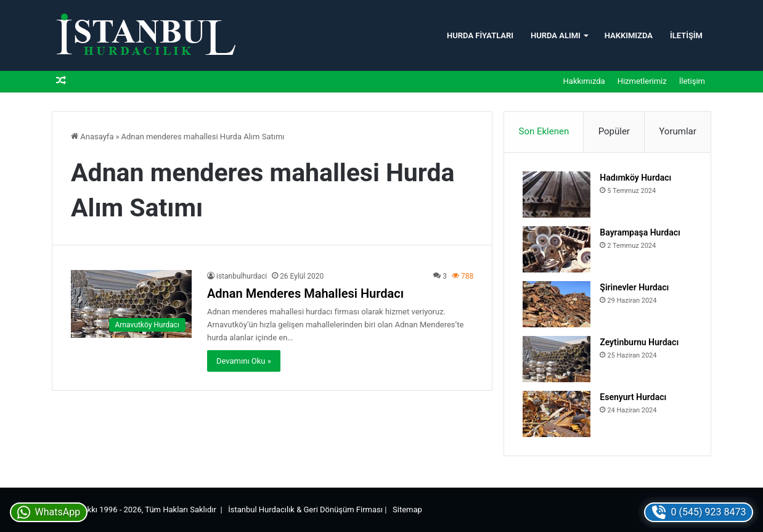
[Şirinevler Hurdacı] (557, 304)
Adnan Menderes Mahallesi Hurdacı (305, 293)
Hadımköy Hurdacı (635, 178)
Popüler (614, 131)
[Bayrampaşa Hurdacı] (557, 249)
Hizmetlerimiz (642, 81)
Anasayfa (92, 137)
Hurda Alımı (556, 35)
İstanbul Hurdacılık (261, 509)
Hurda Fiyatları (480, 35)
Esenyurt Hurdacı (633, 397)
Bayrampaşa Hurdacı (640, 232)
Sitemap (407, 509)
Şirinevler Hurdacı (634, 287)
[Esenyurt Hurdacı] (557, 414)
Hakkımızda (629, 35)
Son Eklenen (544, 131)
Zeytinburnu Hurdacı (639, 342)
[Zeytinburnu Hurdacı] (557, 359)
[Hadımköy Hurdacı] (557, 194)
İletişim (686, 35)
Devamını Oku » (244, 361)
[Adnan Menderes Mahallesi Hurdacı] (131, 304)
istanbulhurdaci (242, 276)
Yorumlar (677, 131)
